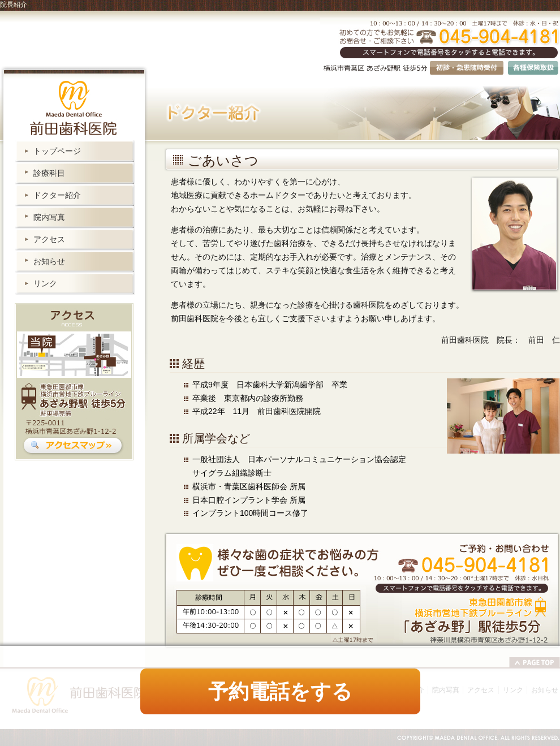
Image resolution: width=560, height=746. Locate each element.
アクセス (49, 239)
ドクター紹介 (57, 195)
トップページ (57, 151)
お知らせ (49, 261)
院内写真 (49, 217)
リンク (45, 283)
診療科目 (49, 173)
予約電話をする (280, 691)
